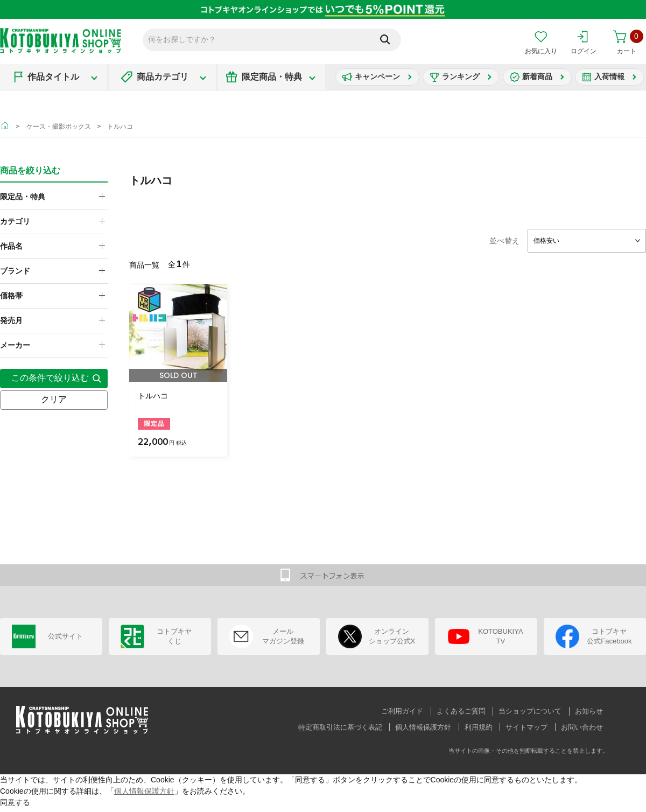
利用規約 (479, 727)
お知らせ (589, 711)
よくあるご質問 (461, 711)
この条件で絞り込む (50, 378)
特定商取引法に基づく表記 (340, 727)
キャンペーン (377, 76)
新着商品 (537, 76)
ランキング (461, 76)
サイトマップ (526, 727)
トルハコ (120, 127)
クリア (54, 399)
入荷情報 (609, 76)
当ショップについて (530, 711)
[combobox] (587, 241)
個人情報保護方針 (423, 727)
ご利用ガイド (402, 711)
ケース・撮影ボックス (59, 127)
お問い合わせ (582, 727)
